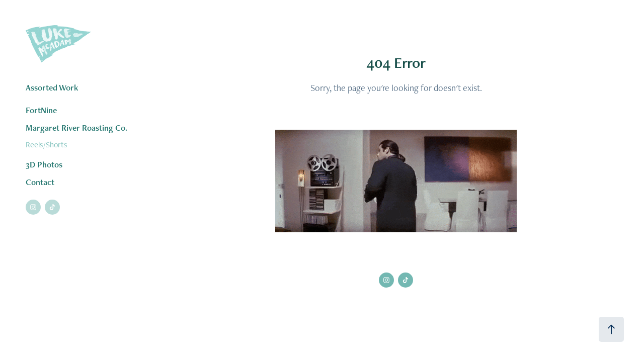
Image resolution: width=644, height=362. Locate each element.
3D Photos (44, 164)
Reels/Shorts (47, 145)
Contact (40, 182)
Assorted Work (52, 87)
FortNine (41, 110)
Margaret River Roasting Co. (76, 128)
